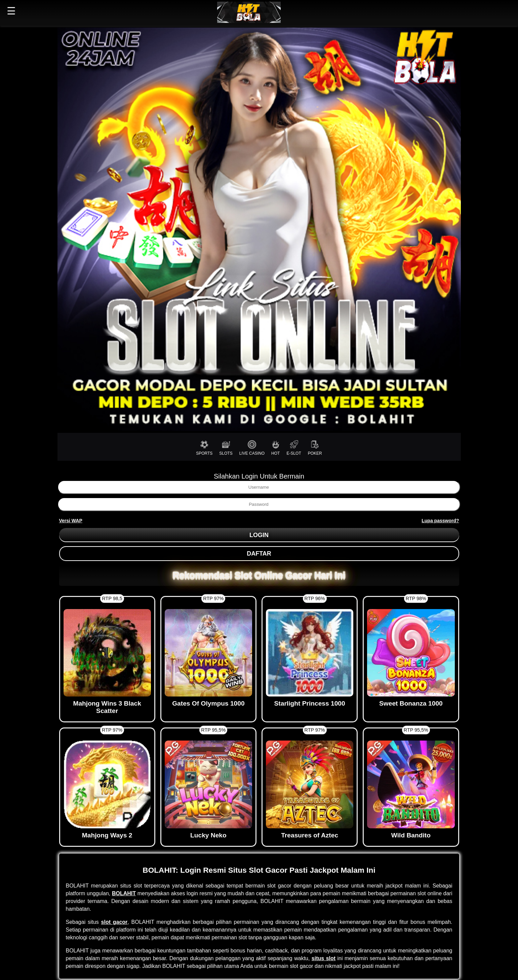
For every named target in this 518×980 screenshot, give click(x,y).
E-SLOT (294, 448)
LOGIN (259, 535)
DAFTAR (259, 554)
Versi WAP (71, 521)
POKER (315, 448)
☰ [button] (11, 11)
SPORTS (204, 448)
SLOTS (226, 448)
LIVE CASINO (252, 448)
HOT (275, 448)
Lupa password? (440, 521)
